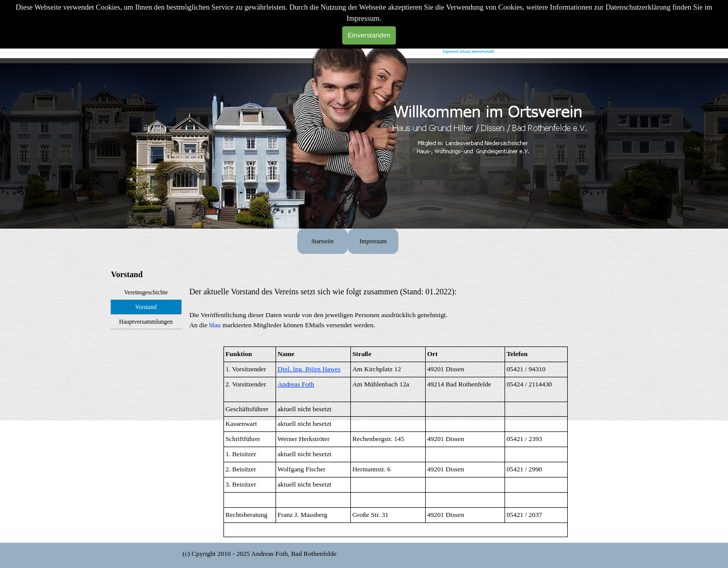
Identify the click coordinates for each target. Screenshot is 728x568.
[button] (296, 384)
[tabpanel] (395, 313)
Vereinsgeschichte (146, 292)
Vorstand (146, 307)
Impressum (373, 241)
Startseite (323, 241)
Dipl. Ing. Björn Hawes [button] (309, 369)
